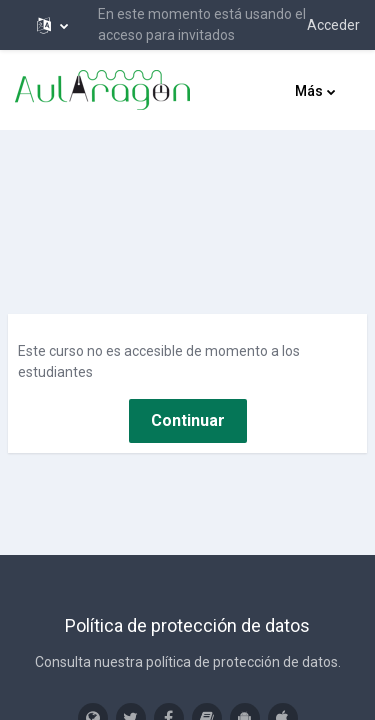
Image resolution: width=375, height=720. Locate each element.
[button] (52, 25)
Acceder (333, 25)
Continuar (188, 420)
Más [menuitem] (309, 91)
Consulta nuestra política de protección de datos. (188, 662)
